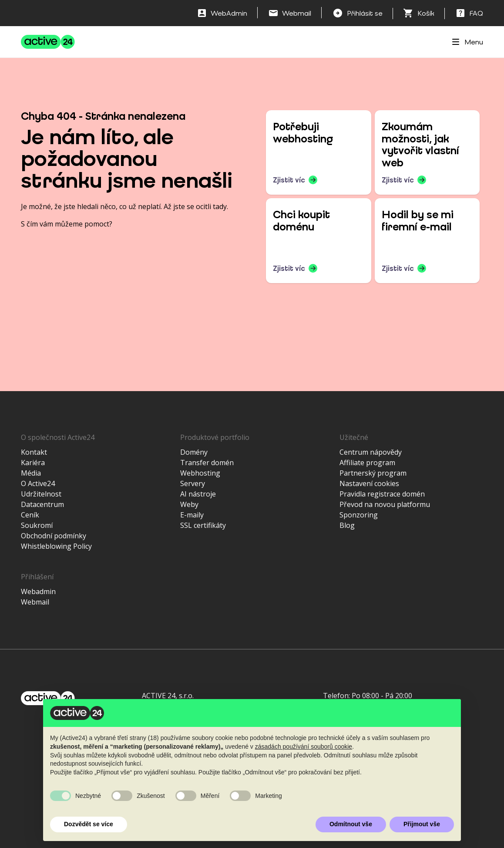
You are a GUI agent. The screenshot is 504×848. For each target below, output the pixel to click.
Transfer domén (207, 463)
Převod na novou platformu (385, 504)
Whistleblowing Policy (56, 546)
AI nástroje (198, 494)
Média (31, 473)
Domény (194, 452)
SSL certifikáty (203, 525)
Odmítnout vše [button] (351, 824)
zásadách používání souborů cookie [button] (304, 747)
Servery (193, 483)
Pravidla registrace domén (382, 494)
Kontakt (34, 452)
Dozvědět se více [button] (89, 824)
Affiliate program (367, 463)
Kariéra (33, 463)
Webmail (35, 602)
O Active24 (38, 483)
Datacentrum (42, 504)
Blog (347, 525)
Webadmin (38, 591)
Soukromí (37, 525)
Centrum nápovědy (371, 452)
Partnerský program (373, 473)
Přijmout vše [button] (422, 824)
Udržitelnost (41, 494)
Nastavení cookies (369, 483)
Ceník (30, 515)
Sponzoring (359, 515)
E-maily (192, 515)
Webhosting (200, 473)
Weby (189, 504)
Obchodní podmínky (54, 536)
